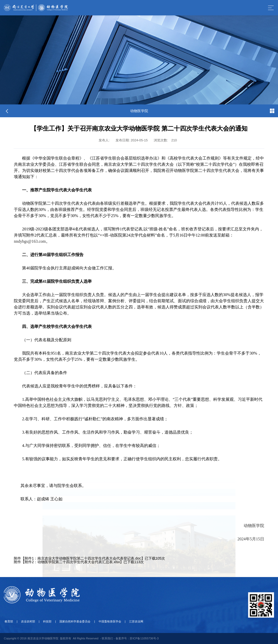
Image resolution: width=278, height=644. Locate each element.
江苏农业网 (128, 621)
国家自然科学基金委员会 (70, 621)
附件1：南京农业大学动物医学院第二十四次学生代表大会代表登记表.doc (83, 558)
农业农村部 (26, 621)
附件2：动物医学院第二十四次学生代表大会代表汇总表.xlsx (72, 562)
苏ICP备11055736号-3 (144, 638)
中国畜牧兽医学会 (104, 621)
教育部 (8, 621)
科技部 (44, 621)
